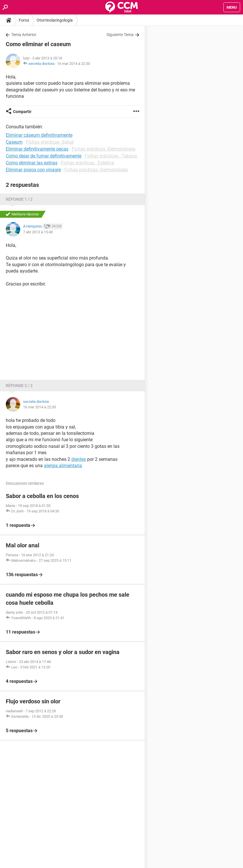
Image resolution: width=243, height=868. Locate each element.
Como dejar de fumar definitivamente (44, 156)
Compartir (22, 112)
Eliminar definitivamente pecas (37, 149)
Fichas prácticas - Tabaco (111, 156)
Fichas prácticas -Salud (50, 142)
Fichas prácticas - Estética (87, 163)
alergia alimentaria (63, 466)
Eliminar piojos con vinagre (33, 170)
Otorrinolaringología (55, 20)
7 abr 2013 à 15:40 (38, 232)
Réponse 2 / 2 (19, 386)
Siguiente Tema (120, 35)
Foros (24, 20)
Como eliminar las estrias (32, 163)
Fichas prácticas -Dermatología (104, 149)
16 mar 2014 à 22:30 (74, 64)
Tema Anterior (24, 35)
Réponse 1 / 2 (19, 199)
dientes (79, 459)
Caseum (14, 142)
